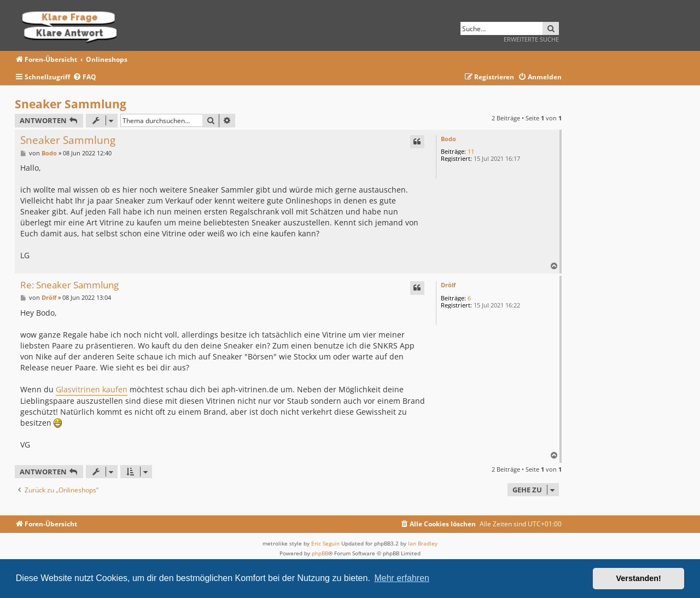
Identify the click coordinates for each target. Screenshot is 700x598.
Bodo (448, 139)
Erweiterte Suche (531, 39)
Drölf (448, 285)
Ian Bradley (423, 543)
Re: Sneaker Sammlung (69, 285)
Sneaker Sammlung (71, 104)
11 (471, 151)
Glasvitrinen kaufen (92, 389)
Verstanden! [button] (639, 578)
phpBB (320, 553)
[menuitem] (84, 77)
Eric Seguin (325, 543)
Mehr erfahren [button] (402, 578)
